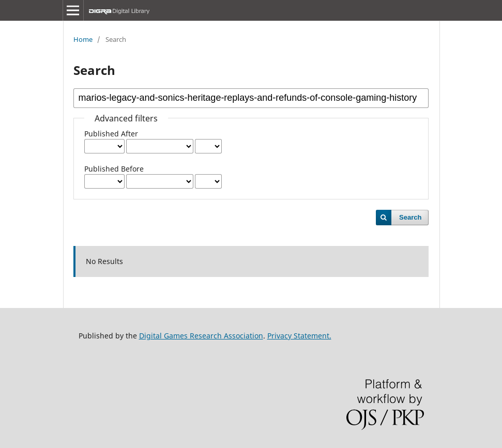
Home (83, 39)
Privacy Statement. (299, 336)
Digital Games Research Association (201, 336)
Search (410, 217)
